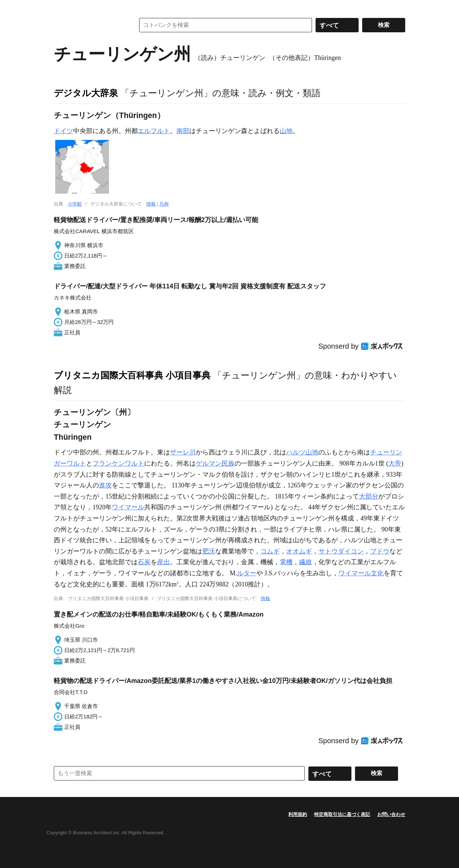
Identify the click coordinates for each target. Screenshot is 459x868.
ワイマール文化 (361, 573)
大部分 (369, 496)
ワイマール (128, 507)
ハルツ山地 (302, 452)
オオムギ (299, 551)
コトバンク (89, 25)
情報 (151, 204)
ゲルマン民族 (215, 463)
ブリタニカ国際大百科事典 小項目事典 (132, 375)
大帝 (395, 463)
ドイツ (63, 131)
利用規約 (298, 814)
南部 (183, 131)
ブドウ (380, 551)
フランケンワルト (118, 463)
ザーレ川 (183, 452)
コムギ (270, 551)
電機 (286, 562)
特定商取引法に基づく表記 (342, 814)
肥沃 (209, 551)
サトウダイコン (341, 551)
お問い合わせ (391, 814)
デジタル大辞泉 (86, 93)
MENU (61, 7)
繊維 (306, 562)
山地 (286, 131)
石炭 (144, 562)
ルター (247, 573)
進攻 (105, 485)
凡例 (164, 204)
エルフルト (154, 131)
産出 (164, 562)
